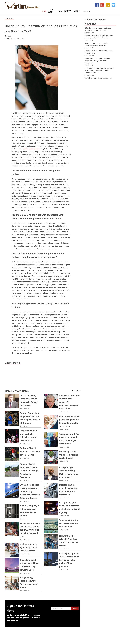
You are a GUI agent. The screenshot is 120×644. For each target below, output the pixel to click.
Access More (76, 391)
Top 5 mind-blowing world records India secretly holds (69, 523)
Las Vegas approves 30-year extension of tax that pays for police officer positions (69, 560)
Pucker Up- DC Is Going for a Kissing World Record (69, 455)
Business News (68, 11)
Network (86, 11)
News (61, 11)
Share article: (13, 363)
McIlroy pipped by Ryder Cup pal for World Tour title (29, 547)
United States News (51, 11)
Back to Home (9, 19)
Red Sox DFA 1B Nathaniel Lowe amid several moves (30, 451)
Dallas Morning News (32, 149)
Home (44, 11)
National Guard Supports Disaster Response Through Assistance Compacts (29, 471)
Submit (75, 608)
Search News (77, 11)
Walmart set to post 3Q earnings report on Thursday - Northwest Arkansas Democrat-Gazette (30, 491)
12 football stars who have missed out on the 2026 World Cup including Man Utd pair (30, 530)
